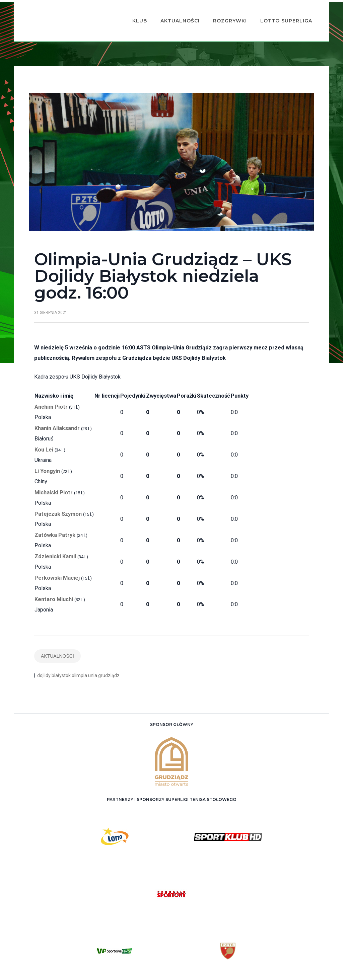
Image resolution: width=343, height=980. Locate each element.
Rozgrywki (220, 12)
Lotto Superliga (276, 12)
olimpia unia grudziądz (96, 658)
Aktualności (170, 12)
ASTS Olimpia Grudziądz (179, 970)
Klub (130, 12)
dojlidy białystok (54, 658)
